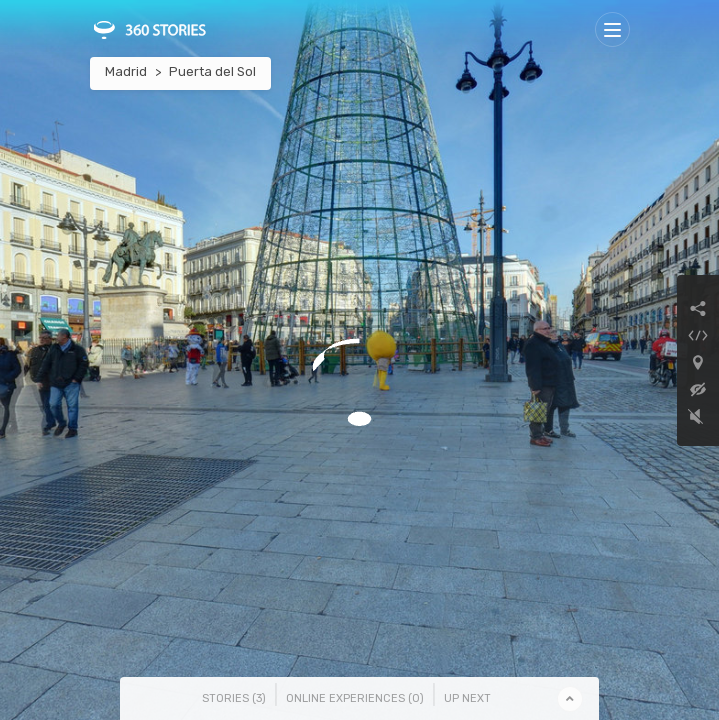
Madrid (126, 71)
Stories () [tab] (234, 698)
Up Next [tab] (467, 698)
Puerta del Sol (212, 71)
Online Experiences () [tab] (355, 698)
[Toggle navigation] (612, 29)
